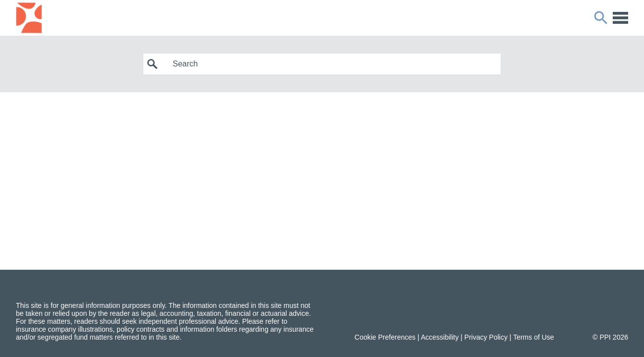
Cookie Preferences (385, 337)
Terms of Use (533, 337)
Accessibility (440, 337)
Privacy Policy (486, 337)
